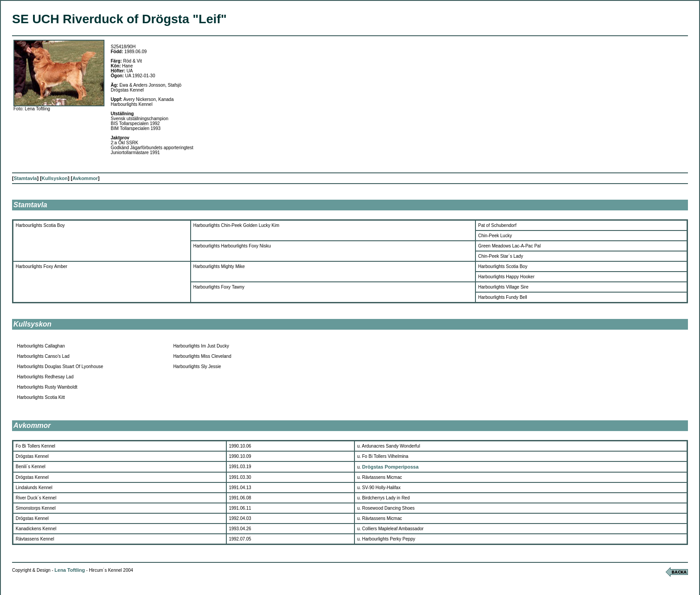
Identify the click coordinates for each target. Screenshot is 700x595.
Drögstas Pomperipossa (390, 467)
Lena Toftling (70, 570)
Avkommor (85, 178)
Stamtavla (25, 178)
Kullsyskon (55, 178)
